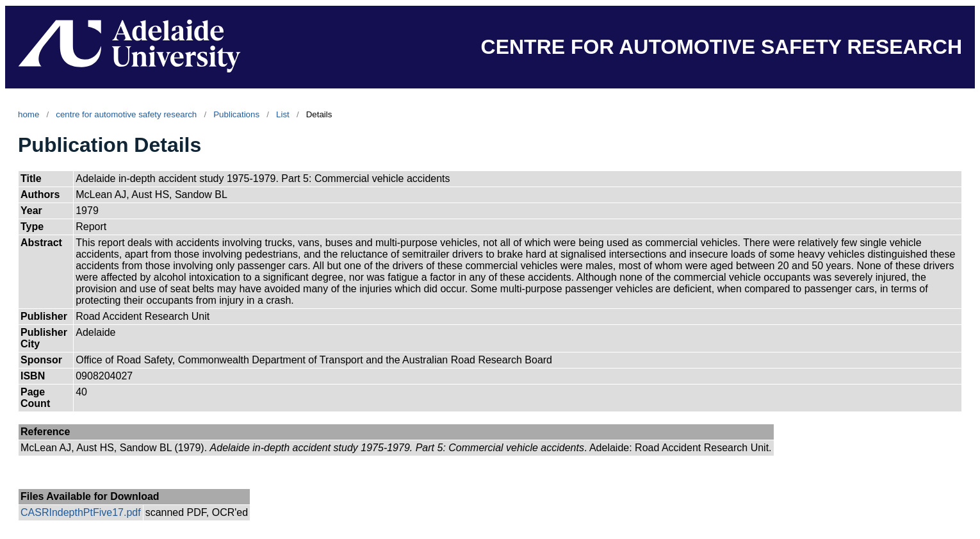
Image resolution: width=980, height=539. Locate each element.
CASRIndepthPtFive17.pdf (81, 512)
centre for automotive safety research (126, 114)
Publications (236, 114)
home (29, 114)
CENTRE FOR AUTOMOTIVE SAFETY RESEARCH (722, 47)
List (283, 114)
